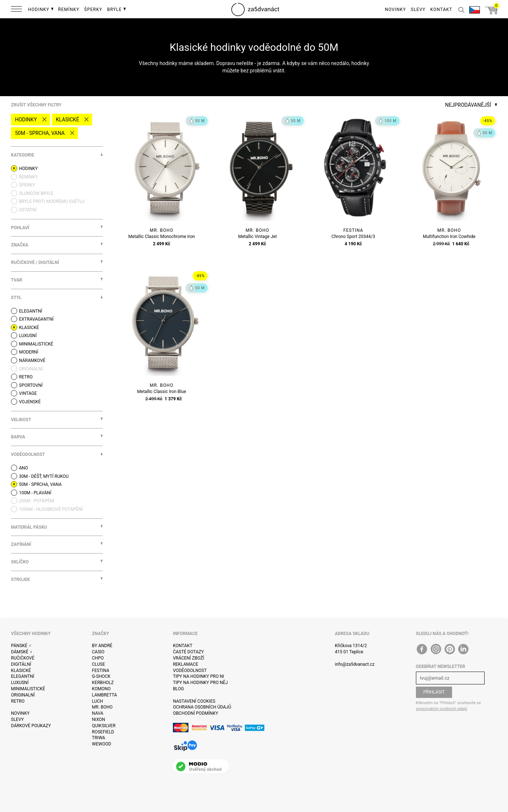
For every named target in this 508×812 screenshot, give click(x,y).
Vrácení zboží (188, 658)
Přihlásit (434, 692)
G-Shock (101, 676)
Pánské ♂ (21, 646)
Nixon (99, 720)
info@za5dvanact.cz (355, 664)
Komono (101, 689)
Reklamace (185, 664)
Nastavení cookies (194, 701)
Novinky (20, 713)
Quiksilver (104, 726)
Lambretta (105, 695)
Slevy (17, 720)
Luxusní (20, 683)
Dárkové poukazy (31, 726)
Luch (98, 701)
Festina (101, 671)
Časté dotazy (188, 652)
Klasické (68, 120)
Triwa (99, 738)
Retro (18, 701)
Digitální (21, 664)
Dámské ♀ (22, 652)
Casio (98, 652)
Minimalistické (28, 689)
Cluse (99, 664)
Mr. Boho (103, 707)
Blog (178, 689)
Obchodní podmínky (196, 713)
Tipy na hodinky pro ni (198, 676)
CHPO (98, 658)
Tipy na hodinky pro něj (200, 683)
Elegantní (22, 676)
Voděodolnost (190, 671)
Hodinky (26, 120)
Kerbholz (103, 683)
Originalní (23, 695)
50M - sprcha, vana (40, 133)
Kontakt (183, 646)
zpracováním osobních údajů (441, 709)
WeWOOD (102, 744)
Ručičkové (23, 658)
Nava (98, 713)
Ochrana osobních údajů (202, 707)
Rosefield (103, 732)
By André (102, 646)
